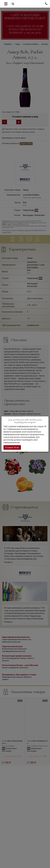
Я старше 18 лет (12, 447)
